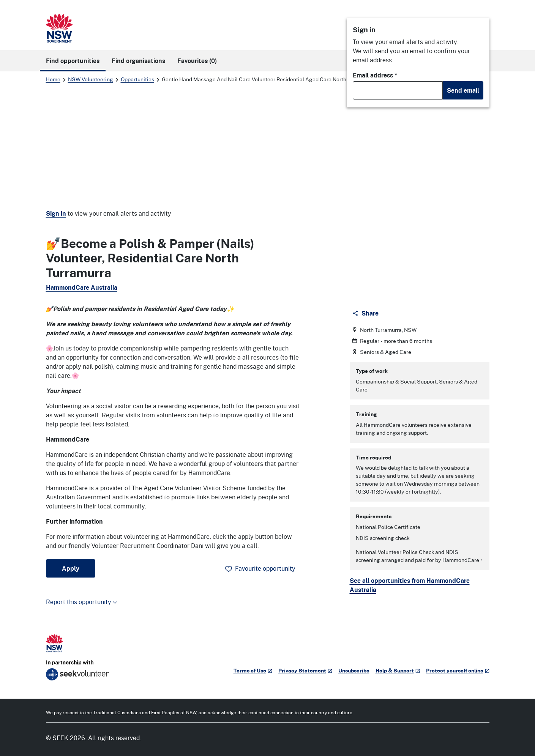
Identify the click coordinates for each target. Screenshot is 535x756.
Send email (463, 90)
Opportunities (137, 79)
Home (53, 79)
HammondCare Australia (82, 287)
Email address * (375, 75)
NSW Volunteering (91, 79)
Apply (71, 568)
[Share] (366, 313)
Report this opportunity (82, 602)
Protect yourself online (458, 670)
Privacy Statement (305, 670)
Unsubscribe (354, 670)
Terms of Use (253, 670)
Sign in (56, 213)
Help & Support (398, 670)
